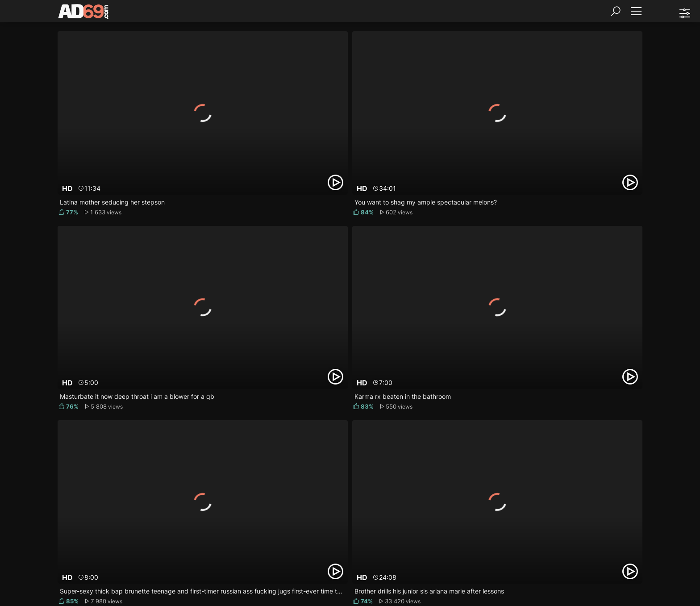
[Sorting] (684, 13)
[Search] (616, 11)
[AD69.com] (84, 13)
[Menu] (636, 11)
